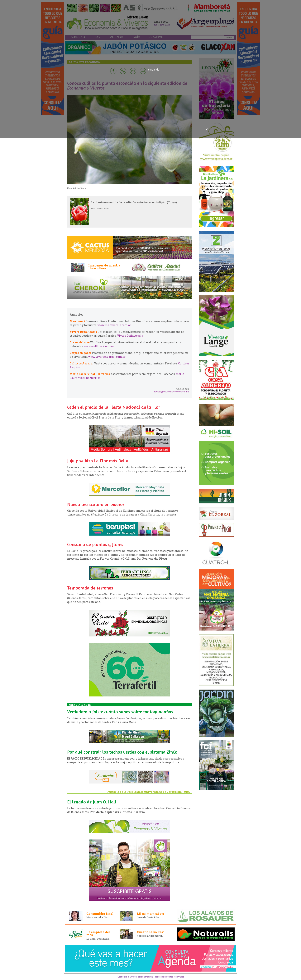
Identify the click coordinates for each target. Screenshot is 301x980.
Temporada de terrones (90, 588)
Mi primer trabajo (150, 914)
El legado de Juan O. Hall (92, 802)
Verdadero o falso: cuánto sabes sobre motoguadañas (120, 712)
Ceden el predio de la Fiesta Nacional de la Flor (114, 407)
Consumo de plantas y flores (95, 544)
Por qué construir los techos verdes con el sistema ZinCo (122, 752)
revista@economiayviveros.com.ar (172, 392)
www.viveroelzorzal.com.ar (107, 357)
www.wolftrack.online (99, 346)
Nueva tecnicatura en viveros (96, 504)
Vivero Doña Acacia (130, 336)
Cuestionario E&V (150, 932)
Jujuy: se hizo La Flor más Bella (98, 461)
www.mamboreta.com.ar (114, 325)
